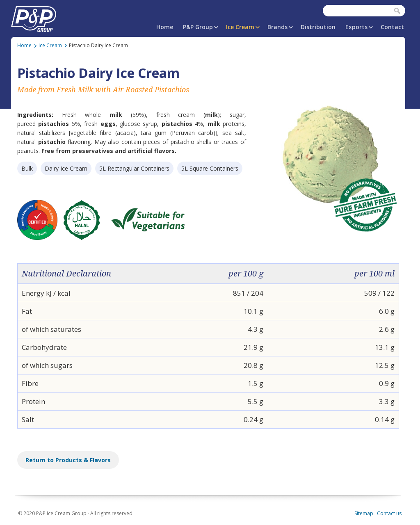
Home (165, 27)
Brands (277, 27)
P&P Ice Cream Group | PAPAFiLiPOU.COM (34, 17)
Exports (356, 27)
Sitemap (364, 513)
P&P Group (198, 27)
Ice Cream (240, 27)
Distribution (318, 27)
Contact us (389, 513)
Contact (392, 27)
